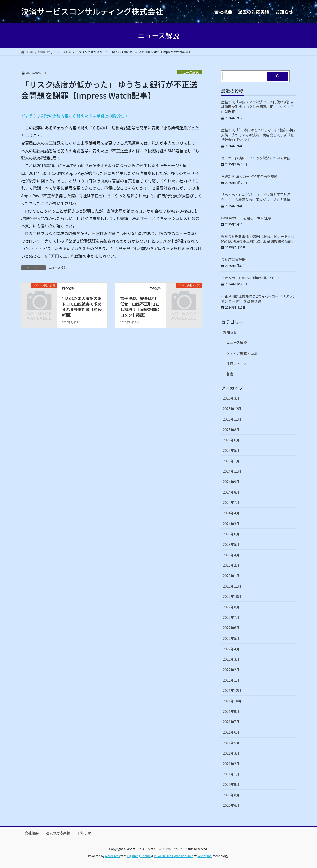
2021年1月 (231, 774)
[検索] (277, 76)
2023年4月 (231, 555)
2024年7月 (231, 502)
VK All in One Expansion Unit (173, 856)
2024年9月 (231, 482)
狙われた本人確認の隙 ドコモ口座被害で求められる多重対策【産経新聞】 (84, 307)
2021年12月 (232, 690)
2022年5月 (231, 638)
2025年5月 (231, 450)
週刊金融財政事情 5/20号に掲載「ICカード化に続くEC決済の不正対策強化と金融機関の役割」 (258, 239)
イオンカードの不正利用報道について (251, 278)
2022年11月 (232, 586)
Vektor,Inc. (205, 856)
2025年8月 (231, 430)
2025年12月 (232, 409)
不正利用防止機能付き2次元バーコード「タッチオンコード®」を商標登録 (259, 299)
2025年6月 (231, 440)
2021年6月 (231, 732)
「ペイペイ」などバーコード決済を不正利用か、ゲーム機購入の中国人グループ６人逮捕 (256, 197)
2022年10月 (232, 596)
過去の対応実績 (58, 833)
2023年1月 (231, 576)
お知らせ (230, 332)
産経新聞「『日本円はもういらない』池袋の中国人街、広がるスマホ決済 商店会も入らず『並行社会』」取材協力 (258, 135)
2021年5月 (231, 743)
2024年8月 (231, 492)
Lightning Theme (139, 856)
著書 (230, 374)
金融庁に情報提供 (235, 259)
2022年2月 (231, 670)
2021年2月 (231, 764)
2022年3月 (231, 659)
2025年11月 (232, 419)
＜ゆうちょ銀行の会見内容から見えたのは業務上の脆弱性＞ (75, 116)
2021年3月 (231, 753)
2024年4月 (231, 513)
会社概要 (32, 833)
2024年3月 (231, 524)
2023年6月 (231, 534)
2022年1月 (231, 680)
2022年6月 (231, 628)
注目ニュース (237, 364)
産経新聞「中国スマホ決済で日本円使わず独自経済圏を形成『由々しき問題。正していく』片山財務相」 (258, 107)
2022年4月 (231, 649)
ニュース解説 (189, 72)
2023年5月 (231, 544)
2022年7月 (231, 617)
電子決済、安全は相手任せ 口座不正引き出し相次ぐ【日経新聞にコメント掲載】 (140, 307)
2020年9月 (231, 784)
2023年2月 (231, 565)
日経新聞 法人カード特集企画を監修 (249, 176)
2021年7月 (231, 722)
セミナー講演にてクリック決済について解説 (256, 158)
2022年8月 (231, 607)
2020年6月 (231, 805)
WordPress (112, 856)
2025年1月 (231, 461)
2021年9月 (231, 711)
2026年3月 (231, 398)
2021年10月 (232, 701)
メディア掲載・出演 (242, 353)
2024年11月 (232, 471)
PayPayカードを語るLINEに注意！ (248, 218)
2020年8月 (231, 795)
